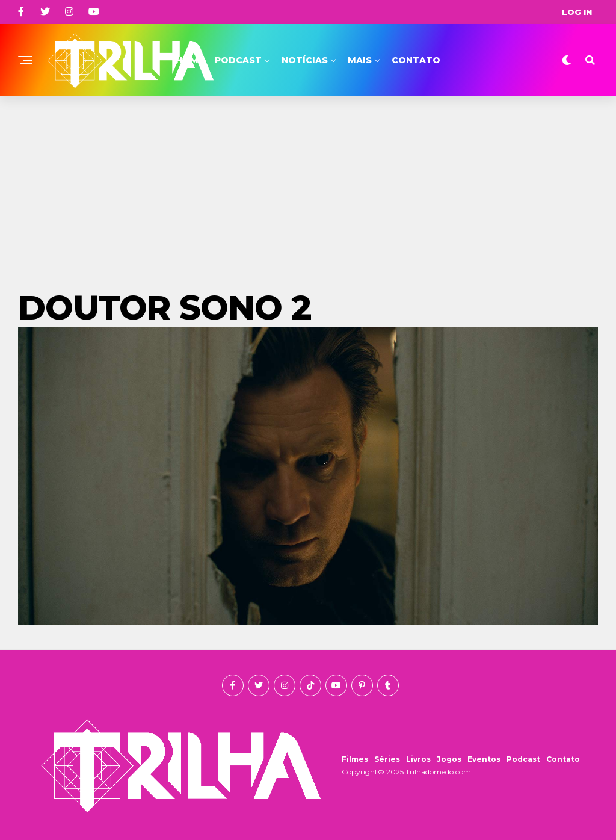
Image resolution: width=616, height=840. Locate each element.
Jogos (449, 759)
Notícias (305, 60)
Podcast (238, 60)
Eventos (484, 759)
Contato (416, 60)
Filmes (355, 759)
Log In (577, 12)
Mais (360, 60)
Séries (387, 759)
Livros (418, 759)
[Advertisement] (308, 187)
